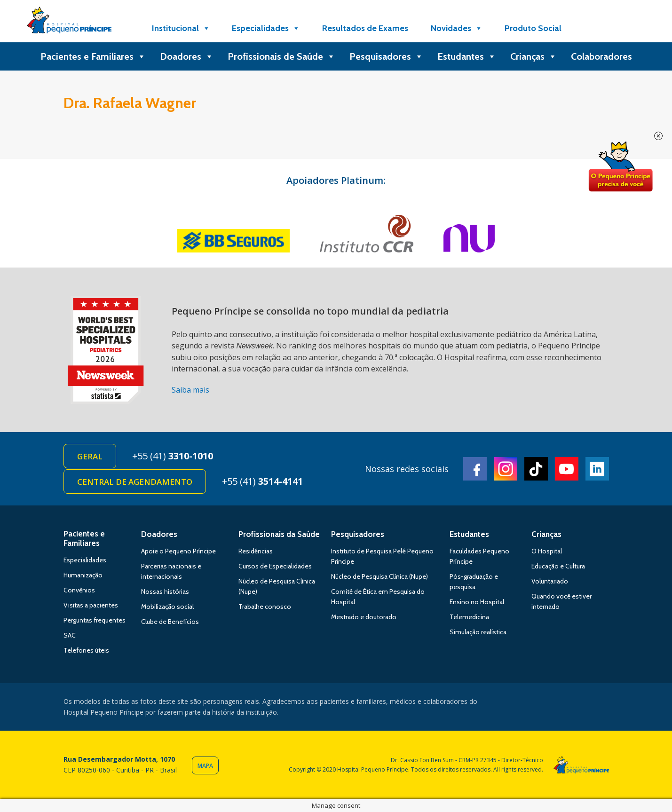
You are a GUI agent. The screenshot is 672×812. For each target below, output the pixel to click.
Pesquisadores (386, 56)
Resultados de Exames (365, 28)
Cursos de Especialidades (275, 566)
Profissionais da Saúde (279, 534)
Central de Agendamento (135, 482)
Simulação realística (478, 632)
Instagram (506, 469)
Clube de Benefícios (170, 622)
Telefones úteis (86, 650)
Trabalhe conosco (265, 607)
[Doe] (596, 28)
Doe (620, 167)
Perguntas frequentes (95, 620)
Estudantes (467, 56)
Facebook (475, 469)
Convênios (79, 590)
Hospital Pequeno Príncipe (69, 22)
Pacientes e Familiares (93, 56)
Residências (256, 551)
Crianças (534, 56)
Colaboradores (601, 56)
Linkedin (597, 469)
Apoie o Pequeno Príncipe (178, 551)
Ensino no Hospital (477, 602)
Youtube (567, 469)
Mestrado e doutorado (364, 617)
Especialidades (266, 28)
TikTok (536, 469)
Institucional (181, 28)
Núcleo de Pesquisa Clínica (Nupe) (379, 576)
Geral (90, 456)
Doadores (187, 56)
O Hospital (547, 551)
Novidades (457, 28)
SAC (70, 635)
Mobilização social (167, 607)
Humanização (83, 575)
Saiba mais (190, 390)
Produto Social (533, 28)
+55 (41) (173, 456)
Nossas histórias (165, 591)
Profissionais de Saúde (281, 56)
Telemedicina (469, 617)
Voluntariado (550, 581)
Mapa (205, 766)
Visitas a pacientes (91, 605)
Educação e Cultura (558, 566)
